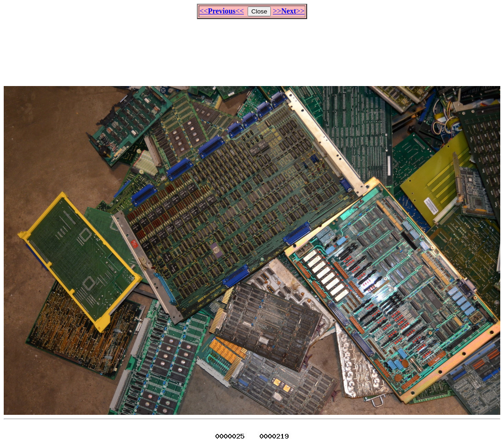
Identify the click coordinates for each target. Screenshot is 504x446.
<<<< (222, 11)
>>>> (289, 11)
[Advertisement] (252, 48)
